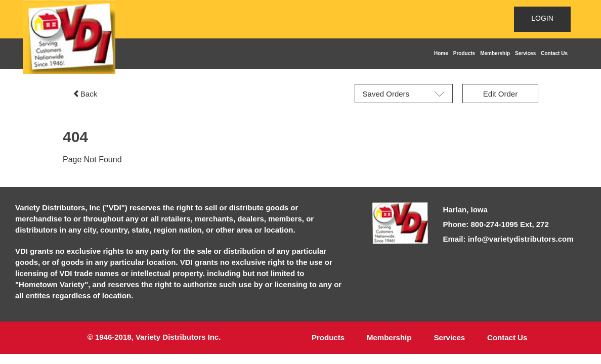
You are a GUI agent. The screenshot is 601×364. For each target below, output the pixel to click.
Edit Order (500, 94)
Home (441, 53)
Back (85, 94)
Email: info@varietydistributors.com (508, 239)
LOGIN (542, 18)
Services (525, 53)
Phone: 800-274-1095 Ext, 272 (496, 224)
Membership (495, 53)
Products (464, 53)
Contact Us (554, 53)
